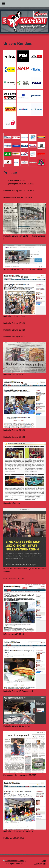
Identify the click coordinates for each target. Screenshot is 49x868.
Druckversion (10, 861)
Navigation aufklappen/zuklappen (24, 3)
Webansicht (40, 864)
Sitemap (22, 861)
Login (44, 861)
